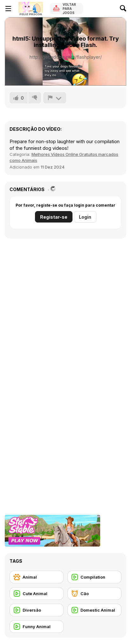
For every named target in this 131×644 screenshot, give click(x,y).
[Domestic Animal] (94, 610)
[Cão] (94, 594)
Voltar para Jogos (69, 9)
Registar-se (54, 217)
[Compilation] (94, 577)
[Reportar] (55, 98)
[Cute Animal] (37, 594)
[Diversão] (37, 610)
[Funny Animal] (37, 627)
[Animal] (37, 577)
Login (85, 217)
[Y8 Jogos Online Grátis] (31, 9)
